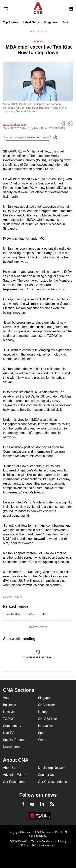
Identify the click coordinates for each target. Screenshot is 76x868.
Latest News (31, 22)
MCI (44, 614)
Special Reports (14, 740)
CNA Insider (46, 705)
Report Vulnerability (43, 845)
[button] (27, 138)
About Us (10, 768)
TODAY (8, 719)
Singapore (51, 22)
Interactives (46, 726)
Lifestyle (9, 712)
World (42, 740)
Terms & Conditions (42, 841)
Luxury (43, 712)
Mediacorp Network (52, 768)
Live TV (8, 733)
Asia (65, 22)
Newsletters (11, 747)
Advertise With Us (16, 775)
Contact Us (46, 775)
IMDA (31, 614)
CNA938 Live (47, 719)
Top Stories (11, 22)
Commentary (12, 726)
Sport (42, 733)
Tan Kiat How (13, 614)
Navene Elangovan (15, 125)
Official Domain (19, 841)
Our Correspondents (52, 782)
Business (9, 705)
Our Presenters (14, 782)
